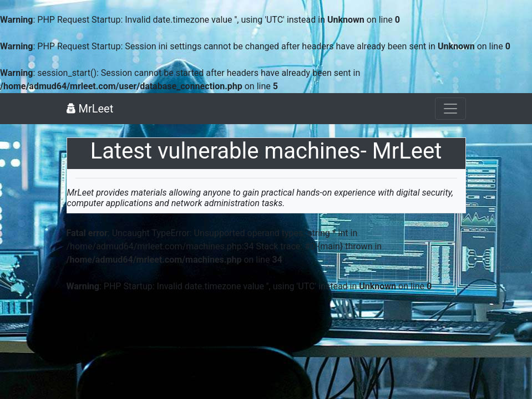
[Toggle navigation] (450, 109)
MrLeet (90, 109)
